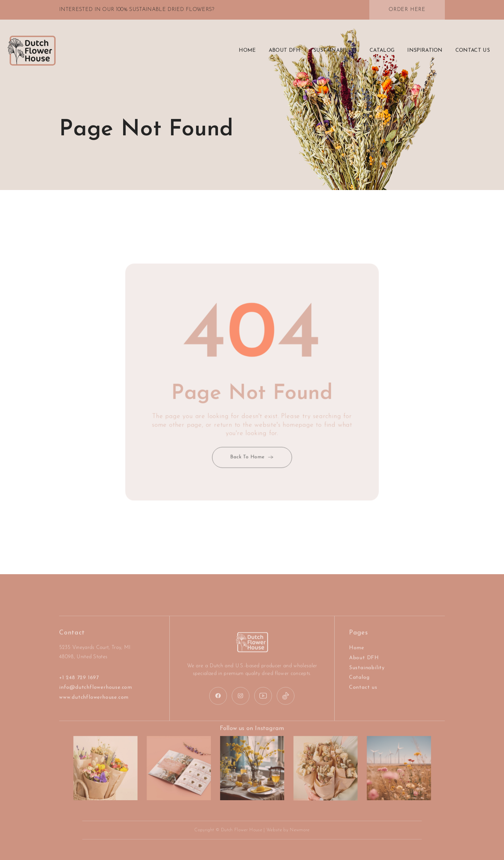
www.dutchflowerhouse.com (94, 705)
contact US (473, 50)
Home (247, 50)
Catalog (382, 50)
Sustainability (335, 50)
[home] (32, 51)
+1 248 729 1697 (79, 685)
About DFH (364, 665)
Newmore (295, 830)
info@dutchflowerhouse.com (96, 695)
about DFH (285, 50)
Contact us (363, 695)
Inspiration (425, 50)
